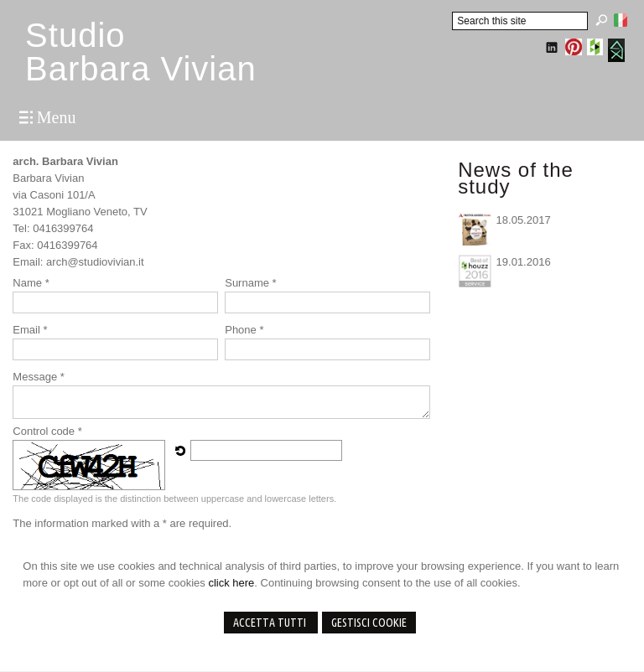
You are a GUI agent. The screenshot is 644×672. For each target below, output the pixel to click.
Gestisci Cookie (369, 623)
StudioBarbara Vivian (141, 52)
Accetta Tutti (271, 623)
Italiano (621, 20)
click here (231, 583)
